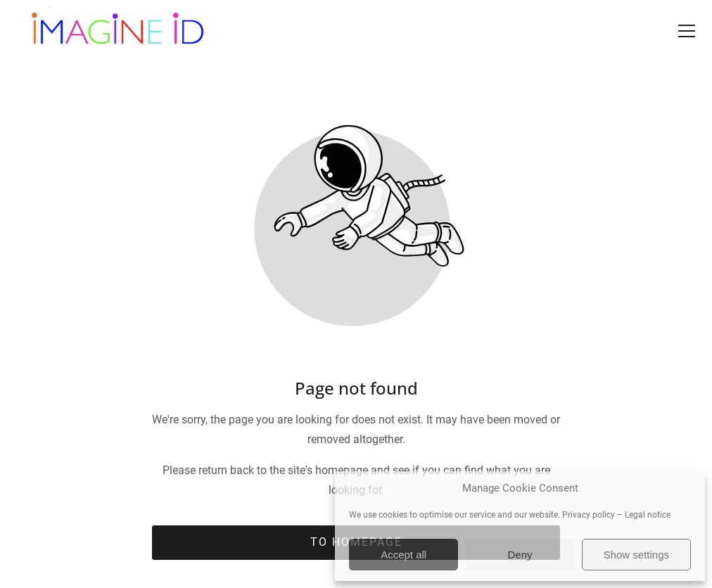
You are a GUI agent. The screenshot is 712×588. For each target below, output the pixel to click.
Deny (520, 555)
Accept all (403, 555)
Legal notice (648, 515)
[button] (687, 31)
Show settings (636, 555)
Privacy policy (589, 515)
